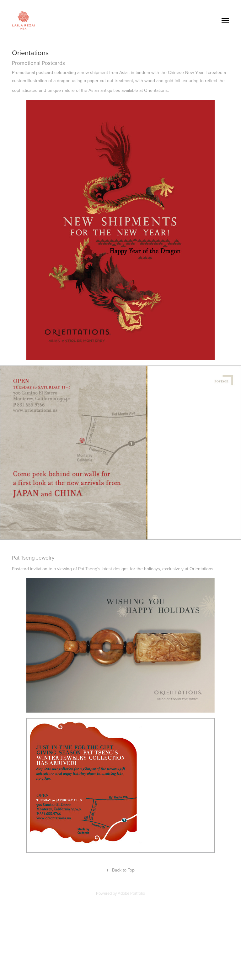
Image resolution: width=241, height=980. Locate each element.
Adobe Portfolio (131, 893)
